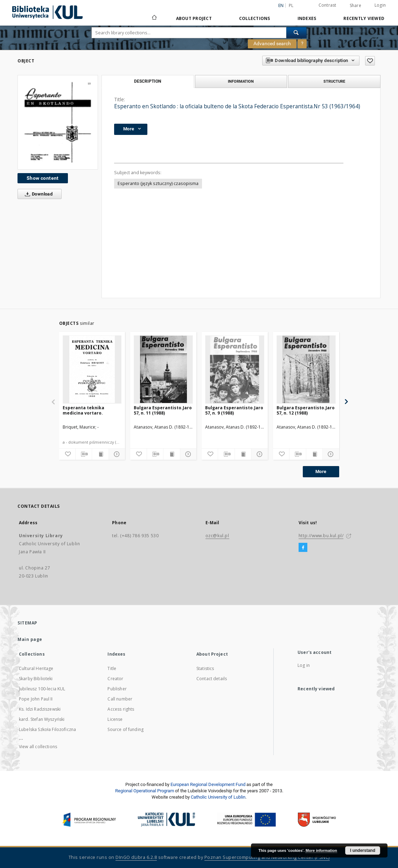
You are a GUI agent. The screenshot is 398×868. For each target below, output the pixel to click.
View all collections (38, 747)
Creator (115, 679)
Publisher (117, 689)
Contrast (327, 5)
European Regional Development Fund (208, 784)
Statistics (205, 668)
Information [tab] (241, 81)
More (321, 471)
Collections (255, 18)
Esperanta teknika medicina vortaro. (83, 410)
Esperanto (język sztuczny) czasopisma (158, 183)
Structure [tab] (334, 81)
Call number (120, 699)
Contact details (212, 679)
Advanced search (272, 43)
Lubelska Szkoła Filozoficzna (47, 729)
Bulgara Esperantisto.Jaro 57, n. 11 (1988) (163, 410)
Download (37, 194)
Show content (43, 178)
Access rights (121, 709)
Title (112, 668)
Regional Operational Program (145, 791)
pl (291, 5)
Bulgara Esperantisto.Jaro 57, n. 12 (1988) (306, 410)
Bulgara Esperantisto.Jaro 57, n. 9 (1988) (234, 410)
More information (321, 850)
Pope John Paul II (36, 699)
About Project (194, 18)
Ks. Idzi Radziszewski (40, 709)
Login (380, 5)
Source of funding (125, 729)
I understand (363, 850)
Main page (30, 639)
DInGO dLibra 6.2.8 (136, 857)
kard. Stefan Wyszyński (42, 719)
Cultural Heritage (36, 668)
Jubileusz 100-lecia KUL (42, 689)
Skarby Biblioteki (36, 679)
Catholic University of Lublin (218, 797)
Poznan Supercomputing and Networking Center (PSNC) (267, 857)
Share (355, 6)
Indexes (307, 18)
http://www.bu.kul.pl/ (321, 536)
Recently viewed (364, 18)
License (115, 719)
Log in (304, 665)
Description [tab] (148, 81)
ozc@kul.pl (217, 536)
